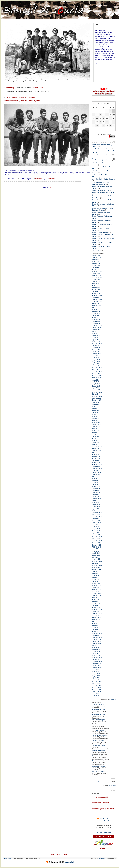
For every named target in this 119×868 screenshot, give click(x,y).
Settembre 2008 (97, 271)
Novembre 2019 (97, 541)
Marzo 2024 (96, 646)
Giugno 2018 (96, 507)
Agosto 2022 (96, 607)
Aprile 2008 (95, 261)
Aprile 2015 (95, 430)
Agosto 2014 (96, 414)
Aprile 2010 (95, 310)
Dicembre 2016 (97, 470)
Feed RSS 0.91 (104, 818)
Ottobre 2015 (96, 442)
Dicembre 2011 (97, 350)
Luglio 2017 (96, 485)
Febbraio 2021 (96, 571)
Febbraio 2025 (96, 668)
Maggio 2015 (96, 432)
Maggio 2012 (96, 360)
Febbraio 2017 (96, 475)
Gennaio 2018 (96, 497)
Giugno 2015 (96, 434)
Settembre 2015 (97, 440)
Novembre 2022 (97, 613)
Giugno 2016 (96, 458)
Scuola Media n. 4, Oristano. (101, 232)
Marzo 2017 (96, 476)
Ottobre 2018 (96, 515)
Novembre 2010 (97, 324)
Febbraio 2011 (96, 330)
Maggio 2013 (96, 384)
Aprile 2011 (95, 334)
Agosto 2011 (96, 342)
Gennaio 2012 (96, 352)
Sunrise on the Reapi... (99, 756)
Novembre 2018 (97, 517)
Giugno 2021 (96, 579)
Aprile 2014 (95, 406)
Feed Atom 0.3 (104, 821)
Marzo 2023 (96, 621)
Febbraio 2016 (96, 450)
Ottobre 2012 (96, 370)
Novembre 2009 (97, 299)
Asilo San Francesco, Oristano (102, 149)
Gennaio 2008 (96, 255)
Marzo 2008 (96, 259)
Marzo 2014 (96, 404)
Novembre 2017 (97, 493)
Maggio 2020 (96, 553)
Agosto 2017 (96, 487)
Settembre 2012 (97, 368)
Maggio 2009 (96, 287)
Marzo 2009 (96, 283)
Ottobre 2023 (96, 636)
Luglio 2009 (96, 291)
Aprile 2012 (95, 358)
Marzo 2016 (96, 452)
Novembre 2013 (97, 396)
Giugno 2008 (96, 265)
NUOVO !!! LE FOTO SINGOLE (102, 782)
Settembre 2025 (97, 682)
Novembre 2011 (97, 348)
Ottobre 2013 (96, 394)
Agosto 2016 (96, 463)
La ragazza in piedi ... (99, 704)
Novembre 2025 (97, 686)
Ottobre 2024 (96, 660)
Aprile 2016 (95, 454)
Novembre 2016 (97, 469)
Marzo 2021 (96, 573)
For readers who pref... (99, 725)
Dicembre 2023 (97, 640)
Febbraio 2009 (96, 281)
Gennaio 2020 (96, 545)
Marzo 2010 (96, 307)
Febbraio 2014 (96, 402)
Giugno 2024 (96, 652)
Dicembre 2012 (97, 374)
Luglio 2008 (96, 267)
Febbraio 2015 (96, 426)
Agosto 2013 (96, 390)
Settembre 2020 (97, 561)
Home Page (11, 88)
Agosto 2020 (96, 559)
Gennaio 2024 (96, 642)
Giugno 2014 (96, 410)
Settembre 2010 (97, 320)
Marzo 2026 (96, 694)
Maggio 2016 (96, 456)
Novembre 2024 (97, 662)
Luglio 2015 (96, 436)
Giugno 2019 (96, 531)
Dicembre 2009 (97, 301)
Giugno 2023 (96, 628)
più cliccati (112, 699)
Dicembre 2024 (97, 664)
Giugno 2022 (96, 603)
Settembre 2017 (97, 489)
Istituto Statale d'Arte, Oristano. (102, 155)
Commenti (37, 179)
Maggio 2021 (96, 577)
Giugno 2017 (96, 483)
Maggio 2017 (96, 481)
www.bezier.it (70, 862)
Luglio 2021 (96, 581)
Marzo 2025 (96, 670)
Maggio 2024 (96, 650)
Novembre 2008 (97, 275)
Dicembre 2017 (97, 495)
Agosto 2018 (96, 511)
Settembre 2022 (97, 609)
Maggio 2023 (96, 625)
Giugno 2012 (96, 362)
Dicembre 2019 (97, 543)
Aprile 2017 (95, 479)
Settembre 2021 (97, 585)
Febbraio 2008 (96, 257)
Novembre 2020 (97, 565)
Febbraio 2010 (96, 305)
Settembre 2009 (97, 295)
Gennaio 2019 (96, 521)
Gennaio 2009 (96, 279)
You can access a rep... (99, 735)
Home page (7, 858)
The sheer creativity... (99, 740)
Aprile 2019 (95, 527)
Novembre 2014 (97, 420)
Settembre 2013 (97, 392)
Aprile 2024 (95, 648)
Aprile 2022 (95, 599)
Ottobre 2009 (96, 297)
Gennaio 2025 (96, 666)
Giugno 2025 (96, 676)
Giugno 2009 (96, 289)
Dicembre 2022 (97, 615)
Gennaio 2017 (96, 473)
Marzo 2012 (96, 356)
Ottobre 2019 (96, 539)
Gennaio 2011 (96, 328)
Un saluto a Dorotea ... (99, 766)
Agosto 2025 (96, 680)
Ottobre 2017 (96, 491)
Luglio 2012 (96, 364)
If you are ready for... (98, 730)
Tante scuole (96, 250)
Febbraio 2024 (96, 644)
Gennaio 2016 (96, 448)
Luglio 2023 (96, 629)
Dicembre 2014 (97, 422)
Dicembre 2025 (97, 688)
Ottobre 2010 (96, 322)
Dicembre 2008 (97, 277)
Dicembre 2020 (97, 567)
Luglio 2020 (96, 557)
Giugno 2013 (96, 386)
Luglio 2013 (96, 388)
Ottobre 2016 (96, 466)
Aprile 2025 (95, 672)
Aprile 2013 (95, 382)
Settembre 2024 (97, 658)
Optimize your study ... (99, 761)
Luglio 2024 (96, 654)
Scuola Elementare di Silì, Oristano (103, 192)
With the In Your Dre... (99, 751)
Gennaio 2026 (96, 690)
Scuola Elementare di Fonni (101, 191)
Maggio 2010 (96, 311)
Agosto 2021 (96, 583)
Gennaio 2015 (96, 424)
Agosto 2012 (96, 366)
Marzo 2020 (96, 549)
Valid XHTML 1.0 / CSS (104, 832)
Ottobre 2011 (96, 346)
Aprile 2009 (95, 285)
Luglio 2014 (96, 412)
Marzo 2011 (96, 332)
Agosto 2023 (96, 631)
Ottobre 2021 (96, 587)
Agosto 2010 (96, 317)
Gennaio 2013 (96, 376)
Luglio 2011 (96, 340)
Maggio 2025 (96, 674)
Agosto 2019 (96, 535)
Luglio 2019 (96, 533)
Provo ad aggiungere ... (99, 720)
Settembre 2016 (97, 464)
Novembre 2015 (97, 444)
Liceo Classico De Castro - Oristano (103, 179)
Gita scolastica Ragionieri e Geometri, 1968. (23, 101)
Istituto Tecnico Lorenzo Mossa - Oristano (22, 97)
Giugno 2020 (96, 555)
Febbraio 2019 (96, 523)
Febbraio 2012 (96, 354)
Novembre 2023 (97, 638)
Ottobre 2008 (96, 273)
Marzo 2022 (96, 597)
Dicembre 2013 (97, 398)
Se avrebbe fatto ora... (99, 709)
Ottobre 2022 (96, 611)
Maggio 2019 (96, 529)
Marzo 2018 (96, 501)
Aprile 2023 (95, 623)
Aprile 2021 (95, 575)
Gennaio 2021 (96, 569)
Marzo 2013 (96, 380)
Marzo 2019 (96, 525)
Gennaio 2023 (96, 617)
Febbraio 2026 (96, 692)
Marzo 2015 (96, 428)
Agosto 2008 (96, 269)
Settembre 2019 (97, 537)
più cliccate (112, 785)
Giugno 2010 (96, 314)
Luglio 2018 (96, 509)
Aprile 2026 (95, 696)
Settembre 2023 (97, 634)
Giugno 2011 (96, 338)
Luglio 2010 (96, 316)
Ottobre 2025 (96, 684)
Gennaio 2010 (96, 303)
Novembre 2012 (97, 372)
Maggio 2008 (96, 263)
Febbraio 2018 (96, 499)
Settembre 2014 (97, 416)
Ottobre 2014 (96, 418)
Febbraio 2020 (96, 547)
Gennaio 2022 (96, 593)
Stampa (50, 179)
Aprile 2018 (95, 503)
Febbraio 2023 (96, 619)
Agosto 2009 (96, 293)
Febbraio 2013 (96, 378)
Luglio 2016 (96, 460)
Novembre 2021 (97, 589)
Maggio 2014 (96, 408)
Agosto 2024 (96, 656)
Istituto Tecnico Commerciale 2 (102, 161)
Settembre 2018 (97, 513)
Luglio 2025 (96, 678)
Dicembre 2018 (97, 519)
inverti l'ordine (38, 88)
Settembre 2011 (97, 344)
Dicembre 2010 (97, 326)
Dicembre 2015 (97, 446)
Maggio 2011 (96, 336)
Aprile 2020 (95, 551)
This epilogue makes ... (99, 745)
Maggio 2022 (96, 601)
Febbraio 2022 (96, 595)
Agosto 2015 (96, 438)
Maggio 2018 (96, 505)
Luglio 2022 (96, 605)
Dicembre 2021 (97, 591)
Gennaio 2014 (96, 400)
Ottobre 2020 (96, 563)
